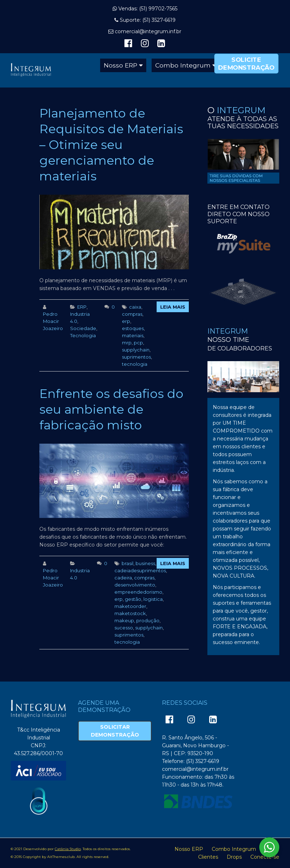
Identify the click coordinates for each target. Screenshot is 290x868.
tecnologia (135, 364)
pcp (138, 343)
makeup (124, 620)
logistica (153, 599)
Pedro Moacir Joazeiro (53, 321)
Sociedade (83, 328)
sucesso (124, 628)
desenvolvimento (135, 585)
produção (148, 620)
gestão (133, 599)
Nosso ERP (121, 65)
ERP (82, 307)
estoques (133, 328)
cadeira (123, 578)
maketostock (130, 613)
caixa (135, 307)
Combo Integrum (183, 65)
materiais (133, 335)
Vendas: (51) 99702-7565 (148, 9)
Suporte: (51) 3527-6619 (148, 20)
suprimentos (136, 357)
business (145, 563)
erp (126, 321)
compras (132, 314)
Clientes (208, 857)
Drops (234, 857)
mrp (127, 343)
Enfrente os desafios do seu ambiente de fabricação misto (111, 409)
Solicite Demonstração (246, 63)
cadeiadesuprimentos (140, 570)
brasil (127, 563)
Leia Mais (173, 307)
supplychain (136, 350)
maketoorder (130, 606)
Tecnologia (83, 335)
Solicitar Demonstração (115, 731)
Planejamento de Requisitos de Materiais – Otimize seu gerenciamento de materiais (111, 145)
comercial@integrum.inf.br (148, 31)
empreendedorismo (138, 592)
